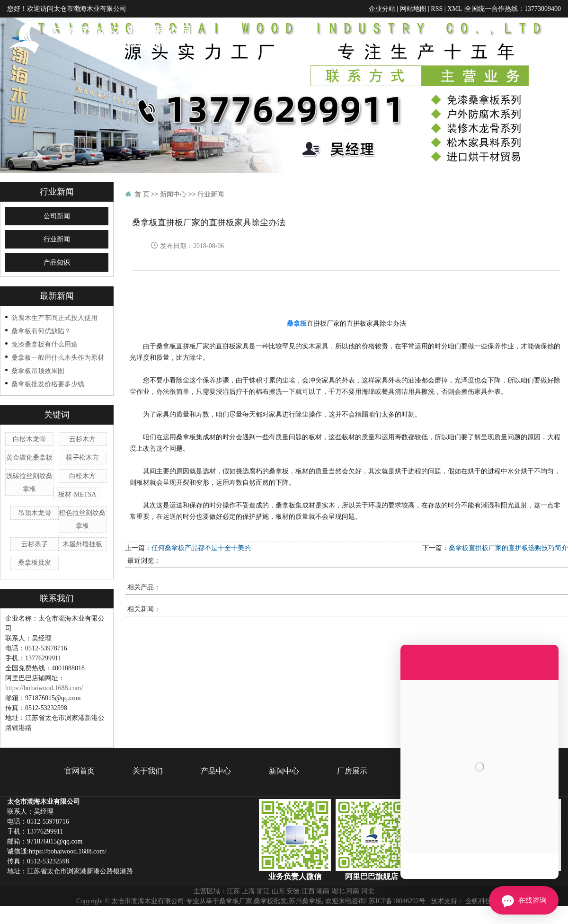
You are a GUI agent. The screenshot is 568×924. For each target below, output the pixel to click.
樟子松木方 (82, 457)
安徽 (293, 891)
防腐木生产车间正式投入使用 (54, 318)
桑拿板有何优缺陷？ (41, 331)
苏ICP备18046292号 (397, 901)
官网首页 (288, 38)
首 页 (142, 194)
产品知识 (57, 262)
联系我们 (546, 82)
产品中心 (387, 38)
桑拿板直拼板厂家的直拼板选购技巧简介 (508, 548)
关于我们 (337, 38)
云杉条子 (35, 544)
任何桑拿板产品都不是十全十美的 (201, 548)
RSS (437, 9)
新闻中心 (437, 38)
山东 (278, 891)
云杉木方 (82, 439)
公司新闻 (57, 216)
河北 (368, 891)
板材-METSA (77, 494)
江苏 (233, 891)
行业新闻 (57, 239)
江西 (308, 891)
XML (455, 9)
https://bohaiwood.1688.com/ (44, 688)
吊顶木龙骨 (35, 513)
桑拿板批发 (35, 562)
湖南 (323, 891)
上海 (248, 891)
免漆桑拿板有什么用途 (44, 344)
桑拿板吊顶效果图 (38, 371)
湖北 (338, 891)
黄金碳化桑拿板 (29, 457)
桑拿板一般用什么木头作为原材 (58, 357)
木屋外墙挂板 (82, 544)
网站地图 (413, 9)
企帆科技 (479, 901)
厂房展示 (487, 38)
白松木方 (82, 476)
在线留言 (536, 38)
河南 (353, 891)
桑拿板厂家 (236, 901)
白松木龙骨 (29, 439)
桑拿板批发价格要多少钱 (48, 384)
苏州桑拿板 (305, 901)
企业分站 (382, 9)
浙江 (263, 891)
